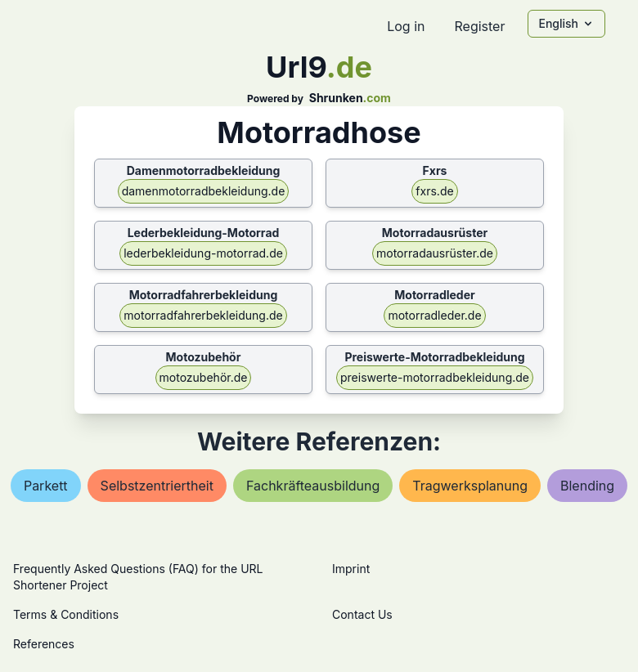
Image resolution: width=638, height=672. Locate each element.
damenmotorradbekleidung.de (204, 191)
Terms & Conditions (66, 614)
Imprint (351, 569)
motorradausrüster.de (435, 253)
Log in (406, 26)
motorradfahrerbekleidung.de (203, 315)
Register (479, 26)
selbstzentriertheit (157, 486)
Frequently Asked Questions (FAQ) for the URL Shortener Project (138, 577)
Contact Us (362, 614)
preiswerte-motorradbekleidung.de (435, 377)
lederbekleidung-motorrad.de (203, 253)
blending (587, 486)
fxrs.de (434, 191)
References (44, 644)
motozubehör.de (204, 377)
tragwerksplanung (470, 486)
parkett (46, 486)
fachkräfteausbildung (313, 486)
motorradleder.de (434, 315)
